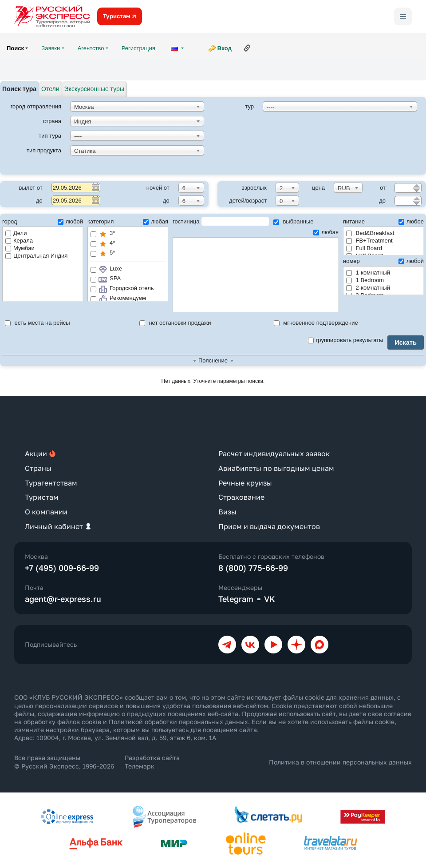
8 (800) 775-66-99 (253, 568)
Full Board (364, 248)
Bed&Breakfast (370, 233)
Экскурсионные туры (94, 89)
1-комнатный (368, 273)
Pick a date (95, 187)
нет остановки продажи (175, 323)
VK (270, 599)
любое (411, 221)
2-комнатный (368, 288)
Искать (406, 342)
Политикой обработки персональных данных (178, 722)
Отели (50, 89)
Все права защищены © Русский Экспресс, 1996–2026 (64, 762)
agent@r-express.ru (63, 599)
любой (70, 221)
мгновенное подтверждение (316, 323)
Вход (225, 48)
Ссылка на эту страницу (247, 48)
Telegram (236, 599)
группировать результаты (346, 340)
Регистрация (138, 48)
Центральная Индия (36, 256)
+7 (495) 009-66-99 (62, 568)
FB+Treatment (369, 241)
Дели (16, 233)
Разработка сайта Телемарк (152, 762)
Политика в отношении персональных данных (340, 762)
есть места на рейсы (37, 323)
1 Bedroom (365, 280)
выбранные (294, 221)
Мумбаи (20, 248)
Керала (19, 241)
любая (156, 221)
